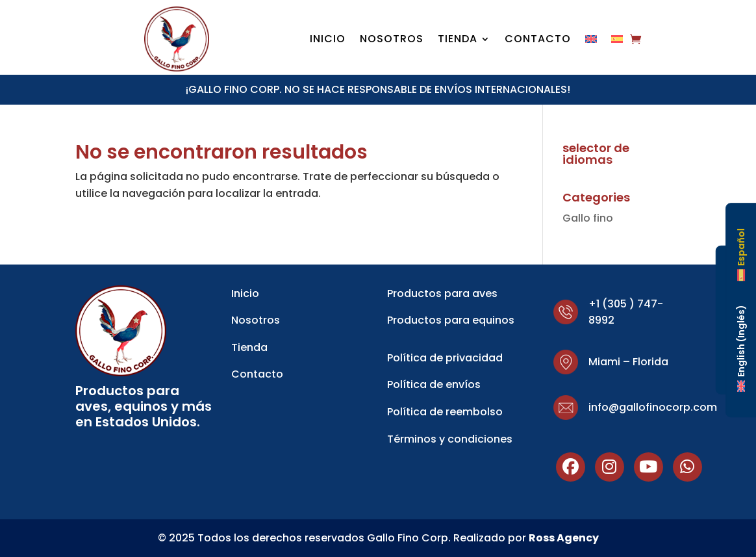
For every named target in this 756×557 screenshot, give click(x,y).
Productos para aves (442, 293)
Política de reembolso (445, 412)
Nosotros (392, 40)
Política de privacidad (445, 358)
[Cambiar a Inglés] (591, 42)
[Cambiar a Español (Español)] (741, 255)
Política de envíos (434, 384)
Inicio (328, 40)
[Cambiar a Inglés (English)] (741, 348)
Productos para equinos (451, 320)
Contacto (538, 40)
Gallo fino (588, 218)
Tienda (458, 40)
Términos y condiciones (450, 439)
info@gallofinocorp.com (653, 407)
